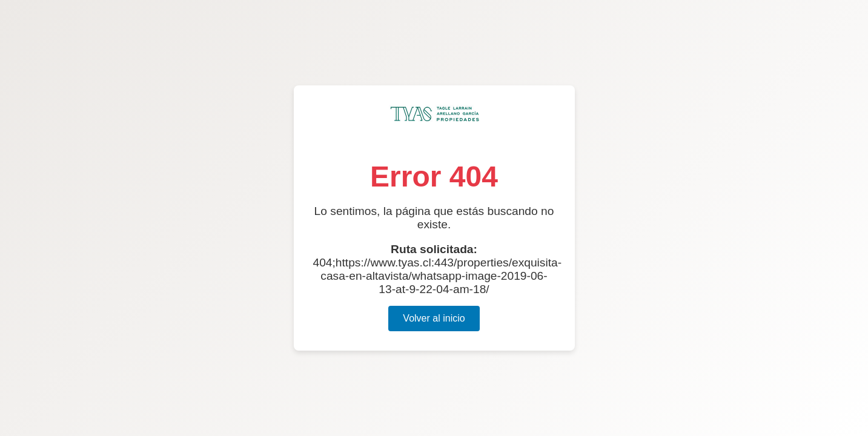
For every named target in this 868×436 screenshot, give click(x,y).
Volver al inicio (434, 318)
